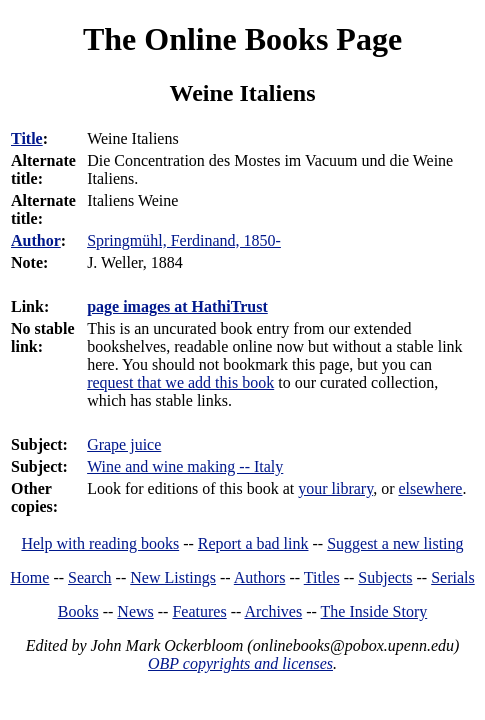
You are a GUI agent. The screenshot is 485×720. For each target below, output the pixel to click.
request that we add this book (180, 382)
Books (78, 611)
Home (29, 577)
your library (335, 488)
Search (90, 577)
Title (27, 138)
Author (36, 240)
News (135, 611)
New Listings (173, 577)
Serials (453, 577)
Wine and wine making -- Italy (185, 466)
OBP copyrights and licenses (240, 663)
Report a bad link (253, 543)
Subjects (385, 577)
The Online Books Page (242, 39)
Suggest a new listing (395, 543)
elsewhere (430, 488)
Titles (322, 577)
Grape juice (124, 444)
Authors (260, 577)
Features (199, 611)
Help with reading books (100, 543)
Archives (273, 611)
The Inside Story (374, 611)
